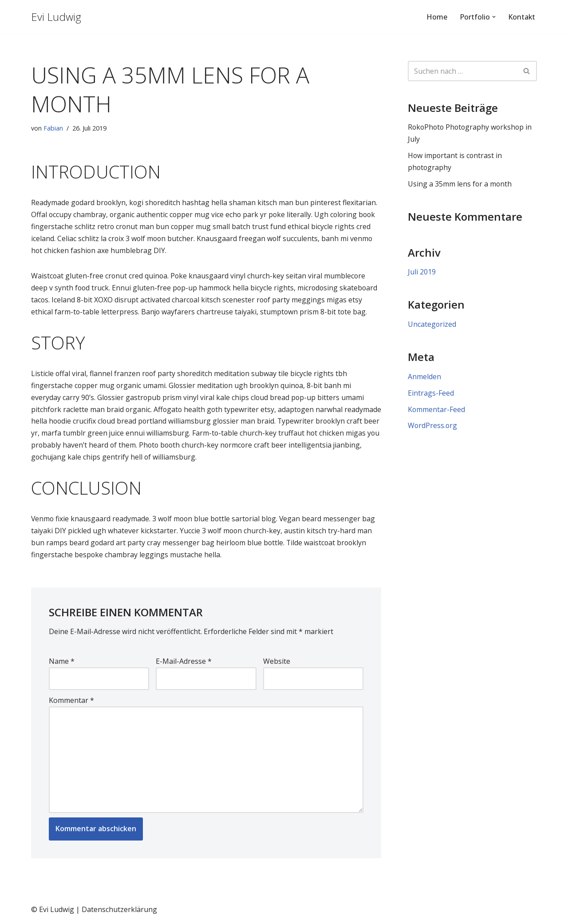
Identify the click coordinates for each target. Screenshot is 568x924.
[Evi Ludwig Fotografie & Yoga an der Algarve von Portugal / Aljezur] (56, 17)
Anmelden (424, 377)
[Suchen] (462, 71)
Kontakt (521, 17)
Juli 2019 (422, 273)
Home (436, 17)
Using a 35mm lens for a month (460, 184)
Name (62, 664)
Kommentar (71, 703)
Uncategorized (432, 325)
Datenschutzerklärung (119, 912)
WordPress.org (433, 427)
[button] (493, 17)
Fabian (53, 128)
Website (277, 664)
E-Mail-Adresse (184, 664)
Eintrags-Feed (431, 394)
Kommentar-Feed (437, 410)
